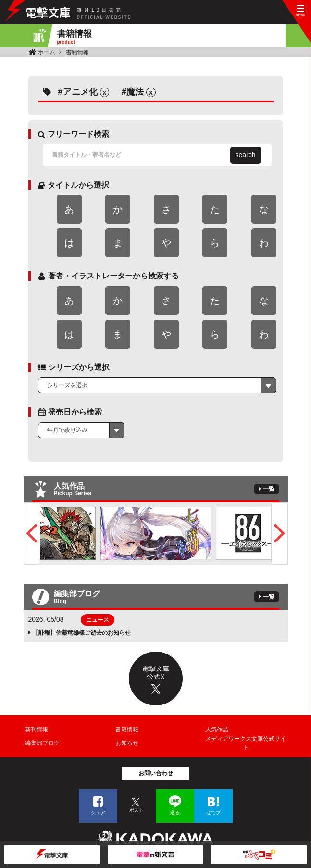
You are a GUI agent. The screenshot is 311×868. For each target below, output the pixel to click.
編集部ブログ (42, 743)
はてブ (213, 812)
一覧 (269, 489)
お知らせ (127, 743)
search (246, 155)
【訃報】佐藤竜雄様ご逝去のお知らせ (82, 633)
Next (280, 533)
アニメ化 (80, 92)
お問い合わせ (156, 773)
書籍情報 (77, 52)
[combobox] (157, 386)
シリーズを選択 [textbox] (67, 385)
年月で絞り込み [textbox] (67, 430)
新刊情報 (37, 730)
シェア (98, 812)
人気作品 (217, 730)
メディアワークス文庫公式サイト (246, 743)
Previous (32, 533)
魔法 (135, 92)
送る (175, 812)
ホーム (47, 52)
